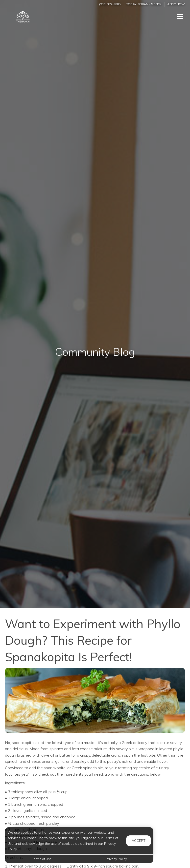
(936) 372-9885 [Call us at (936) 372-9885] (110, 4)
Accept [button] (139, 841)
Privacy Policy (116, 859)
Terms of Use (42, 859)
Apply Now (176, 4)
